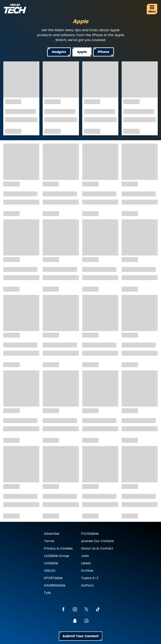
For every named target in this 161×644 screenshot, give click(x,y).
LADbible (51, 563)
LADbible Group (57, 556)
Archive (87, 571)
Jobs (85, 556)
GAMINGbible (55, 585)
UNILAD (50, 571)
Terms (49, 541)
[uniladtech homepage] (15, 9)
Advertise (52, 534)
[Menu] (152, 9)
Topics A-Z (90, 578)
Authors (87, 585)
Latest (86, 563)
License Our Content (98, 541)
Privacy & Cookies (58, 548)
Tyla (47, 593)
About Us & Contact (97, 548)
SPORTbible (53, 578)
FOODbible (90, 534)
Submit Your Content (81, 636)
